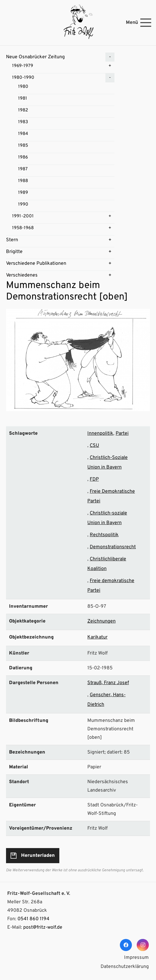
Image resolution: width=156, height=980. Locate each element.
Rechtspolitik (104, 535)
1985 (23, 146)
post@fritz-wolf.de (43, 927)
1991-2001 (23, 216)
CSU (94, 446)
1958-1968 (23, 228)
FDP (94, 479)
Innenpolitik (100, 434)
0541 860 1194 (33, 919)
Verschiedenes (22, 275)
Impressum (136, 958)
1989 (23, 193)
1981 (23, 99)
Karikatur (97, 637)
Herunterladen (38, 856)
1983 (23, 122)
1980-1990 (23, 78)
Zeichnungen (101, 621)
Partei (122, 434)
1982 (23, 110)
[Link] (78, 23)
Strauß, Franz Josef (108, 683)
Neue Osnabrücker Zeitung (35, 57)
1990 (23, 205)
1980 (23, 87)
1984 (23, 134)
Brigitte (14, 252)
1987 (23, 169)
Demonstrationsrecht (113, 547)
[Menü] (139, 23)
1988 (23, 181)
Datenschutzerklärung (125, 967)
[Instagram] (143, 945)
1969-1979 (23, 66)
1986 (23, 157)
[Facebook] (126, 945)
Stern (12, 240)
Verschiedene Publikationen (36, 264)
